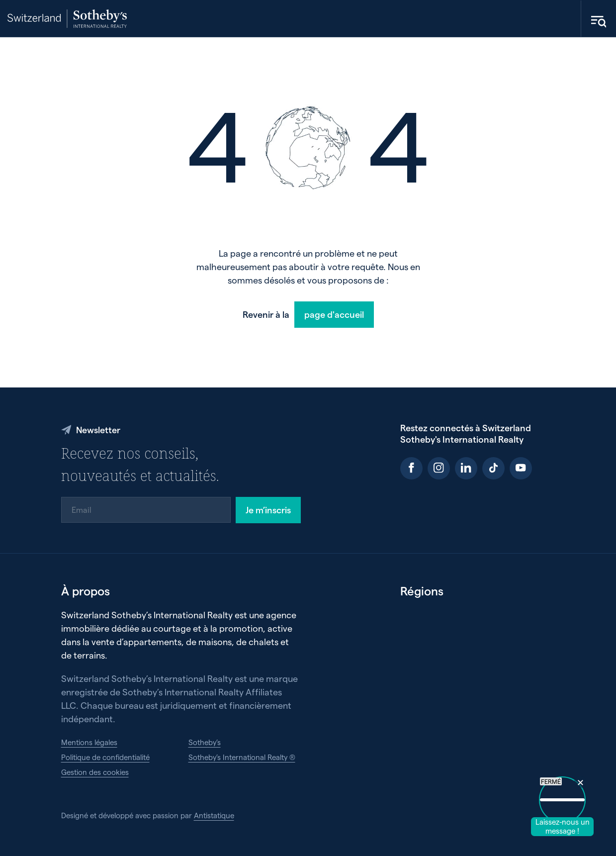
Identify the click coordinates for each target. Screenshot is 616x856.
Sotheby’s (205, 742)
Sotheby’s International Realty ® (242, 757)
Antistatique (214, 815)
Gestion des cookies (95, 772)
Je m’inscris (268, 510)
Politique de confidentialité (105, 757)
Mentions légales (89, 742)
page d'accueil (334, 314)
